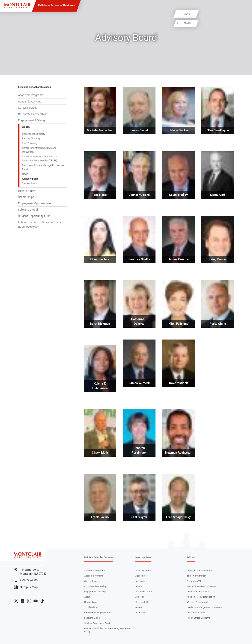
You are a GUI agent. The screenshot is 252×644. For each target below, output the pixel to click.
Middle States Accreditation (201, 597)
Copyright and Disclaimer (199, 571)
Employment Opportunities (35, 203)
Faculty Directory (31, 138)
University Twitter (16, 601)
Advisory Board (30, 179)
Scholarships (26, 197)
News (25, 174)
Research (140, 613)
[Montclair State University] (17, 6)
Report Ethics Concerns (199, 618)
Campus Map (26, 587)
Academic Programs (31, 95)
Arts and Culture (144, 592)
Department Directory (34, 134)
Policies (191, 557)
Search (244, 24)
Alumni (139, 586)
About (26, 127)
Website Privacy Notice (198, 602)
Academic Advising (30, 101)
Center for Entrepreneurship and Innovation (39, 150)
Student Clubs (30, 183)
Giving (139, 607)
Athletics (140, 597)
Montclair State (143, 557)
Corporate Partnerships (33, 114)
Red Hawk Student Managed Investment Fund (44, 167)
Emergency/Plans (196, 581)
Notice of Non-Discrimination (201, 586)
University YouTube (36, 601)
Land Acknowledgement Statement (204, 607)
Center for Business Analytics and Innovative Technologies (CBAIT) (40, 158)
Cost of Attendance (196, 613)
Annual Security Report (198, 592)
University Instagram (29, 601)
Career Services (28, 108)
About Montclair (143, 571)
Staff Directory (30, 143)
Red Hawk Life (143, 602)
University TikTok (42, 601)
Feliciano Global (28, 210)
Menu (243, 14)
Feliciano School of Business (56, 6)
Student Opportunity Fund (34, 216)
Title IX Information (197, 576)
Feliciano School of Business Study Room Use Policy (40, 224)
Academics (141, 576)
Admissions (141, 581)
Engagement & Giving (31, 120)
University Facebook (22, 601)
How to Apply (26, 191)
